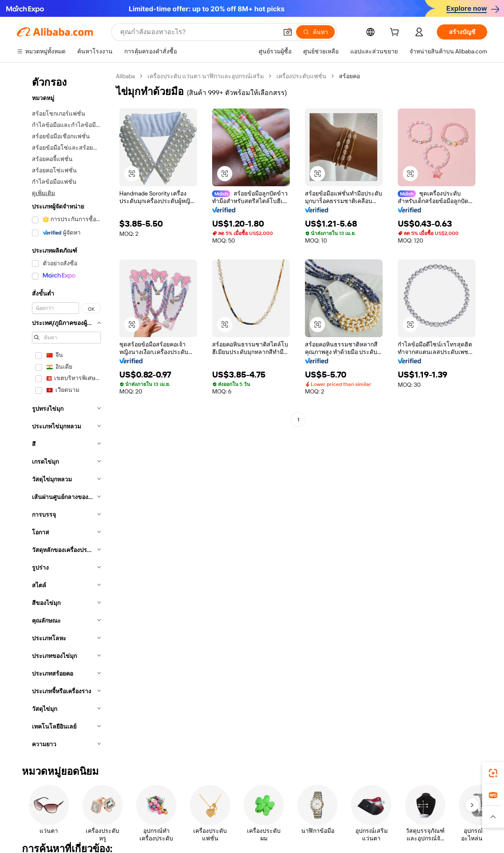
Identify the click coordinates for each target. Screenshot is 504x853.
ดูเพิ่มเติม (43, 193)
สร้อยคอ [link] (349, 76)
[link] (493, 773)
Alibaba (125, 76)
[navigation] (64, 413)
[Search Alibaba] (198, 32)
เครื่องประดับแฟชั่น (301, 76)
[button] (288, 32)
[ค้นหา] (315, 32)
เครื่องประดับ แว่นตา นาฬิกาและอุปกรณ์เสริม (206, 76)
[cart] (396, 33)
